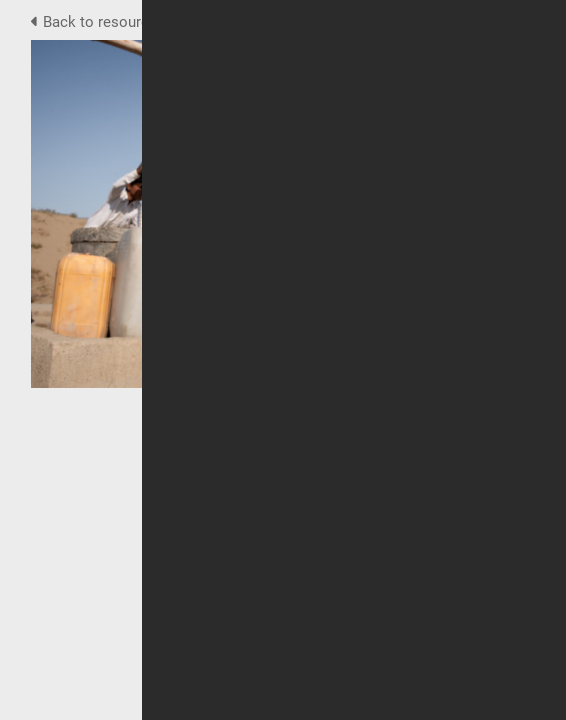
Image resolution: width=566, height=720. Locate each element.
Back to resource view (113, 22)
